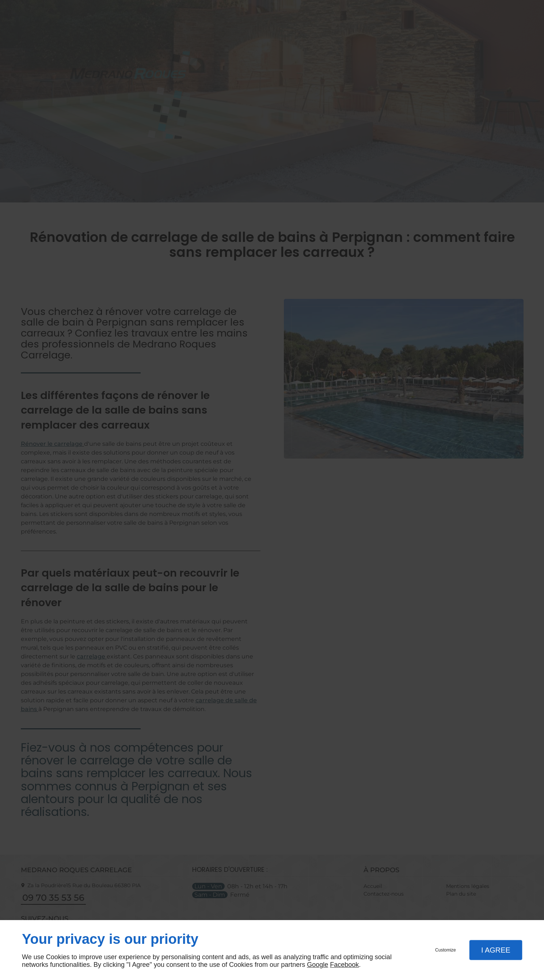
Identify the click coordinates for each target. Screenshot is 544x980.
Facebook (344, 965)
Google (317, 965)
